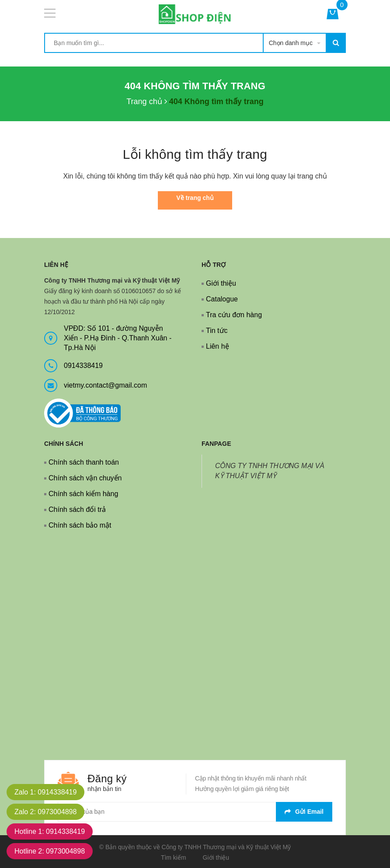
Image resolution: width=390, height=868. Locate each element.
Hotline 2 (50, 851)
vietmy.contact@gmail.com (105, 385)
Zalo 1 (45, 792)
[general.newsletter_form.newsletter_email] (195, 812)
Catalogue (222, 299)
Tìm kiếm (174, 857)
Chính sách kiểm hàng (83, 494)
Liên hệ (218, 346)
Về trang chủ (195, 198)
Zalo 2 (45, 812)
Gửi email (304, 812)
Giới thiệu (221, 283)
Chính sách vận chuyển (85, 478)
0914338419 (83, 366)
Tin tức (217, 331)
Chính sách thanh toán (84, 462)
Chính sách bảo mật (80, 525)
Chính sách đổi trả (77, 509)
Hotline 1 (50, 831)
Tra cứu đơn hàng (234, 315)
